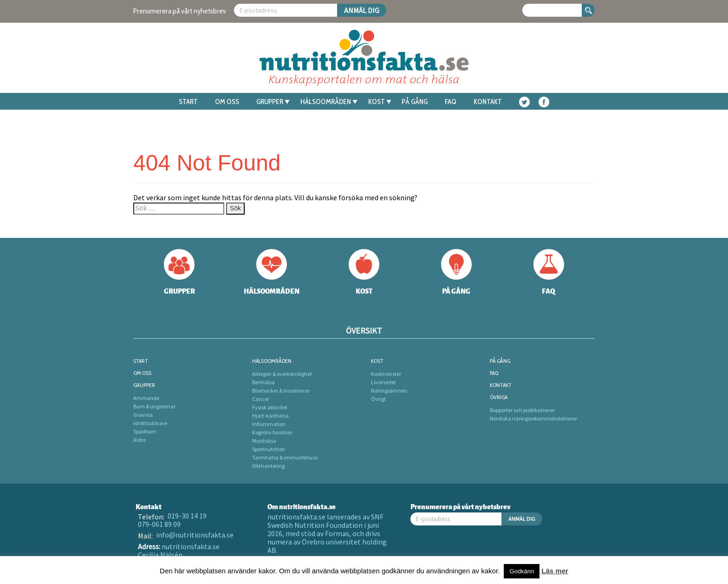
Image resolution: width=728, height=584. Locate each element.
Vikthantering (268, 466)
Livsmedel (383, 382)
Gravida (143, 415)
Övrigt (378, 399)
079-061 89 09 (159, 524)
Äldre (140, 440)
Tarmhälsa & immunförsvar (285, 457)
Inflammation (269, 424)
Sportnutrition (269, 449)
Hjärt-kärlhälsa (270, 416)
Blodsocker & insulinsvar (281, 390)
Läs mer (555, 571)
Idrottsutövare (150, 423)
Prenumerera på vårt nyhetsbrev (180, 11)
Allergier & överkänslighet (282, 374)
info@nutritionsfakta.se (195, 535)
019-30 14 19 (187, 516)
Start (188, 102)
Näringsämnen (389, 390)
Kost (380, 102)
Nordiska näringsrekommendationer (533, 418)
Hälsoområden (329, 102)
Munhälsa (264, 441)
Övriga (499, 397)
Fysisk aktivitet (270, 407)
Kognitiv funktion (272, 432)
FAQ (451, 102)
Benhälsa (263, 382)
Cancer (261, 399)
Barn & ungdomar (154, 406)
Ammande (146, 398)
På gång (415, 102)
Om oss (227, 102)
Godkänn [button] (522, 571)
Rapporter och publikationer (522, 410)
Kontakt (488, 102)
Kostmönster (386, 374)
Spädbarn (145, 431)
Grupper (273, 102)
